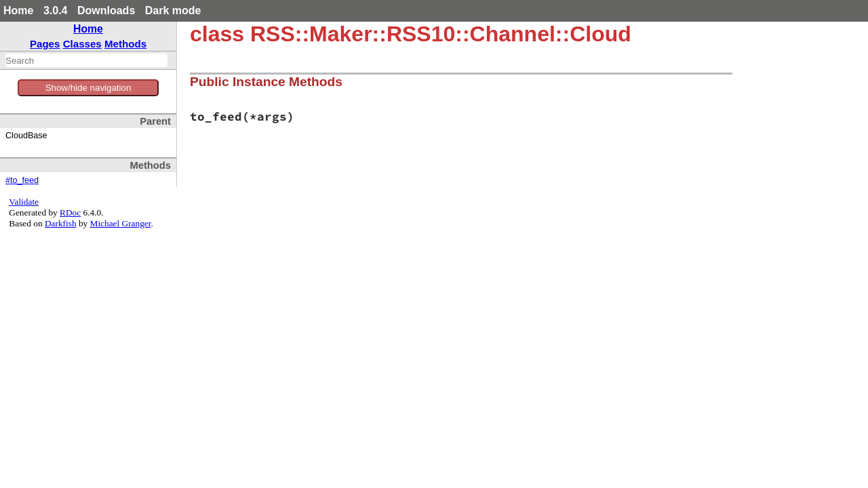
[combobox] (86, 60)
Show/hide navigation (88, 88)
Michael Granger (121, 223)
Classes (82, 44)
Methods (125, 44)
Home (18, 11)
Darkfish (61, 223)
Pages (45, 44)
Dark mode (173, 11)
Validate (24, 202)
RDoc (70, 212)
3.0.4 (56, 11)
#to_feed (22, 180)
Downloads (106, 11)
